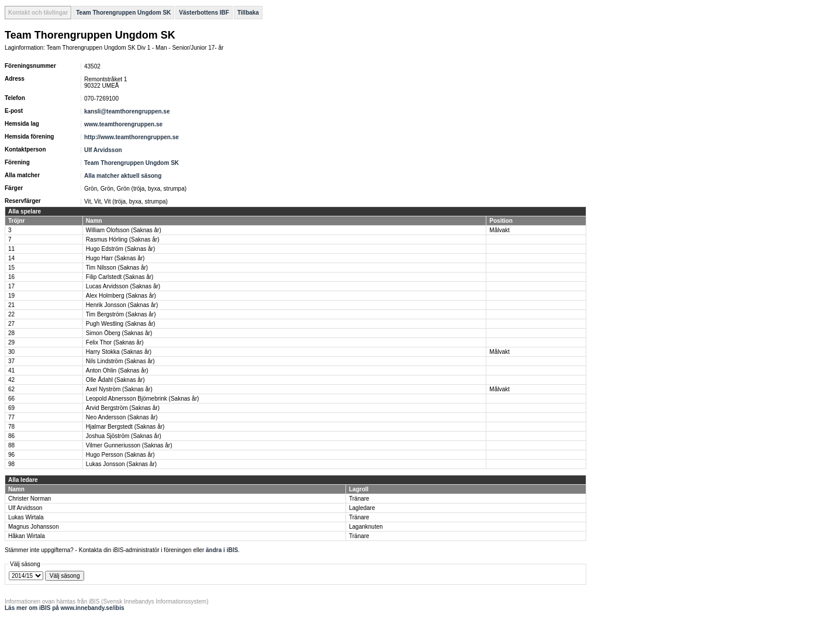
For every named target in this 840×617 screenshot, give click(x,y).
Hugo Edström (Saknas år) (120, 249)
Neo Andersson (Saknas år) (122, 417)
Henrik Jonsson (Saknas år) (122, 305)
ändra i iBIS (222, 550)
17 (11, 286)
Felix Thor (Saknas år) (115, 342)
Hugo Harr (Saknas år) (115, 258)
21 (11, 305)
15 (11, 268)
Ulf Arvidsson (103, 150)
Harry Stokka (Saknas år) (119, 352)
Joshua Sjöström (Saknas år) (124, 436)
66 (11, 399)
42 (11, 380)
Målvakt (499, 230)
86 (11, 436)
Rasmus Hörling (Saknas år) (123, 239)
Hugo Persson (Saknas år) (120, 455)
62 (11, 389)
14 (11, 258)
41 (11, 370)
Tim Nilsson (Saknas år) (117, 268)
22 (11, 314)
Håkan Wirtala (27, 536)
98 (11, 464)
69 (11, 408)
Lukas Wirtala (26, 517)
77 (11, 417)
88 (11, 445)
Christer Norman (30, 499)
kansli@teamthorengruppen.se (127, 111)
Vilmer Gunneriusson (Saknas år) (129, 445)
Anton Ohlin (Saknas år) (117, 370)
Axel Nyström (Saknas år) (119, 389)
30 (11, 352)
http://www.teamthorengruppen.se (132, 137)
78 (11, 427)
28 (11, 333)
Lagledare (362, 508)
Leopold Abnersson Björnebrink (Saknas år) (142, 399)
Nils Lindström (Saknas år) (120, 361)
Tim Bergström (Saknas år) (121, 314)
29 (11, 342)
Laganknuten (366, 527)
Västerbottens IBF (204, 13)
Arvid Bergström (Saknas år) (123, 408)
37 (11, 361)
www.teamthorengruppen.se (123, 124)
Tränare (359, 499)
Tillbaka (248, 13)
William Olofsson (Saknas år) (124, 230)
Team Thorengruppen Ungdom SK (123, 13)
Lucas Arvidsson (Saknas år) (123, 286)
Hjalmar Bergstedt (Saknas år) (125, 427)
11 (11, 249)
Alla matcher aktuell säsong (123, 176)
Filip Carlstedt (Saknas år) (120, 277)
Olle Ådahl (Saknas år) (115, 380)
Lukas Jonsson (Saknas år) (121, 464)
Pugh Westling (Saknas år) (121, 324)
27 (11, 324)
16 (11, 277)
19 (11, 296)
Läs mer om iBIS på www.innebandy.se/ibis (65, 608)
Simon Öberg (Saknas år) (119, 333)
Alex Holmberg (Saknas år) (121, 296)
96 (11, 455)
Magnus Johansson (34, 527)
